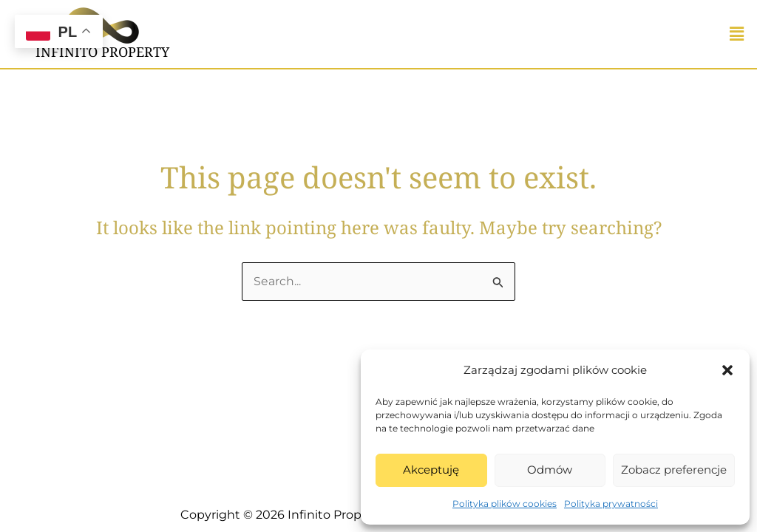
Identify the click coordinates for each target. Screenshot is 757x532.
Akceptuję (431, 470)
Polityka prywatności (611, 504)
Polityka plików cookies (505, 504)
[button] (727, 370)
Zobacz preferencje (674, 470)
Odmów (550, 470)
